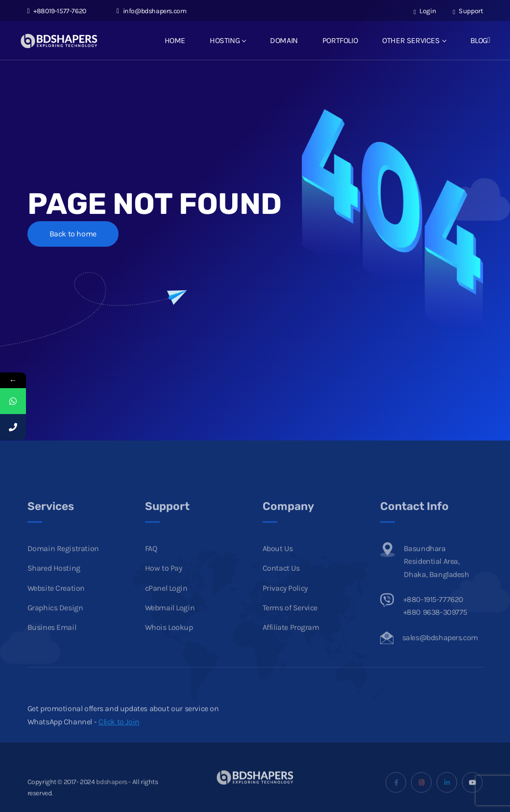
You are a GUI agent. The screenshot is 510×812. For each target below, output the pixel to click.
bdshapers (111, 795)
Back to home (73, 234)
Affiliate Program (291, 640)
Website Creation (56, 601)
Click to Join (119, 734)
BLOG (479, 40)
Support (468, 11)
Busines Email (52, 640)
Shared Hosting (54, 581)
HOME (175, 40)
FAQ (151, 561)
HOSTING (228, 40)
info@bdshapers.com (152, 11)
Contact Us (281, 581)
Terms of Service (290, 620)
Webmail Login (170, 620)
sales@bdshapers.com (440, 650)
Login (425, 11)
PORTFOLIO (340, 40)
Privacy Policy (285, 601)
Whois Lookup (169, 640)
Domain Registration (63, 561)
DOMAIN (284, 40)
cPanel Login (166, 601)
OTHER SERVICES (414, 40)
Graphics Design (55, 620)
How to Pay (164, 581)
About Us (278, 561)
